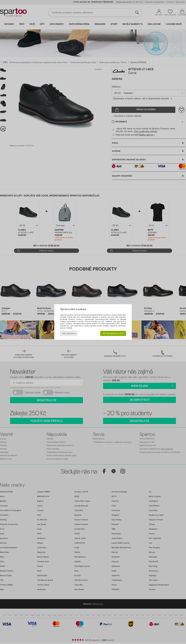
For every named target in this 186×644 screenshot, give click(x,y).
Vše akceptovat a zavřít (113, 333)
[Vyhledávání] (137, 13)
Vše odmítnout (69, 333)
